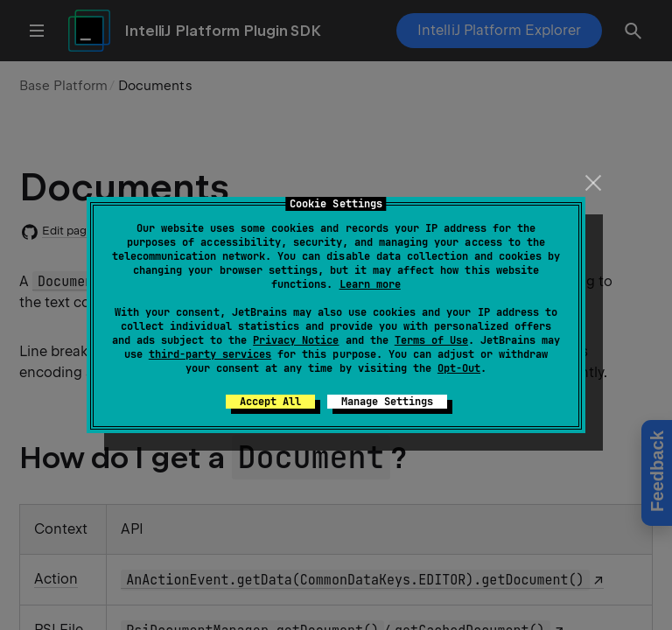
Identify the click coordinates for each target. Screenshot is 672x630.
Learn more (370, 284)
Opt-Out (459, 368)
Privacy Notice (296, 340)
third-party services (210, 354)
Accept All (270, 402)
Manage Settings (387, 402)
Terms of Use (431, 340)
